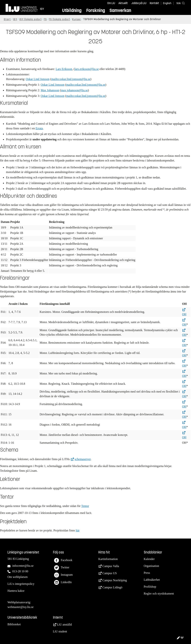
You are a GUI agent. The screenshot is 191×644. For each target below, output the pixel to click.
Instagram (63, 575)
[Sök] (180, 3)
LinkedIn (63, 582)
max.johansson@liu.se (75, 90)
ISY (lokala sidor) (30, 19)
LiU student (60, 631)
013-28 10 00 (20, 571)
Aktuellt (123, 3)
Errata (39, 128)
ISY (15, 19)
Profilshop (150, 587)
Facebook (63, 560)
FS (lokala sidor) (59, 19)
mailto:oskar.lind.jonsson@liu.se (71, 79)
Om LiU (111, 3)
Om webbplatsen (18, 577)
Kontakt (154, 3)
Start (7, 19)
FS (45, 19)
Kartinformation (108, 559)
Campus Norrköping (115, 580)
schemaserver (83, 459)
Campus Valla (111, 566)
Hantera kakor (16, 591)
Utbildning (72, 10)
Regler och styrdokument (159, 594)
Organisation (151, 566)
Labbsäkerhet (152, 580)
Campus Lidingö (112, 587)
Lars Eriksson (64, 69)
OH (184, 314)
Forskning (96, 10)
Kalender (149, 559)
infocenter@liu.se (23, 566)
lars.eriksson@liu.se (87, 69)
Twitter (62, 568)
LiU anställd (65, 624)
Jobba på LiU (139, 3)
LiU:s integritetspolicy (21, 584)
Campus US (110, 573)
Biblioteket (14, 624)
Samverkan (120, 10)
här (78, 530)
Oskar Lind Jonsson (38, 79)
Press (147, 573)
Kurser (77, 19)
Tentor (85, 506)
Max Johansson (50, 90)
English (167, 3)
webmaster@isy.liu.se (21, 607)
